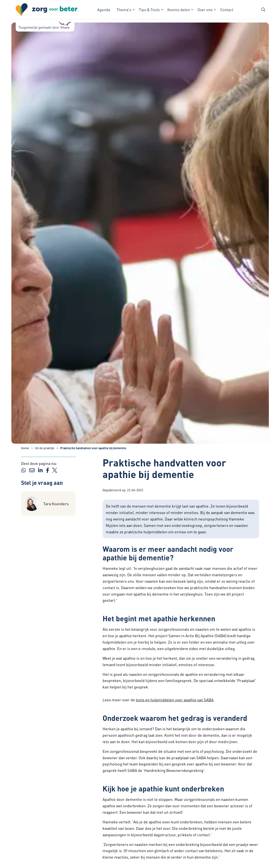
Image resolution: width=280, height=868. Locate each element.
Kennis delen (179, 10)
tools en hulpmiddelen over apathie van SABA (175, 700)
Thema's (124, 10)
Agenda (104, 10)
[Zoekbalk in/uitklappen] (263, 10)
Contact (227, 10)
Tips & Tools (149, 10)
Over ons (205, 10)
